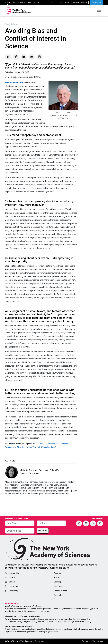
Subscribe (43, 531)
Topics (57, 577)
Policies (85, 641)
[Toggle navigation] (99, 10)
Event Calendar (64, 2)
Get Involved (59, 595)
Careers (12, 582)
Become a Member (80, 2)
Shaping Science (60, 591)
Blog (53, 2)
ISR (30, 2)
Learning (57, 582)
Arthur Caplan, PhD (14, 83)
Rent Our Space (15, 591)
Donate (12, 577)
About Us (58, 573)
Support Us (97, 2)
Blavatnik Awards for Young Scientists (22, 616)
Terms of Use (98, 641)
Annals (36, 2)
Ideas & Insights (60, 586)
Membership (14, 573)
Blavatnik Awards (19, 2)
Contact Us (13, 586)
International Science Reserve (19, 627)
